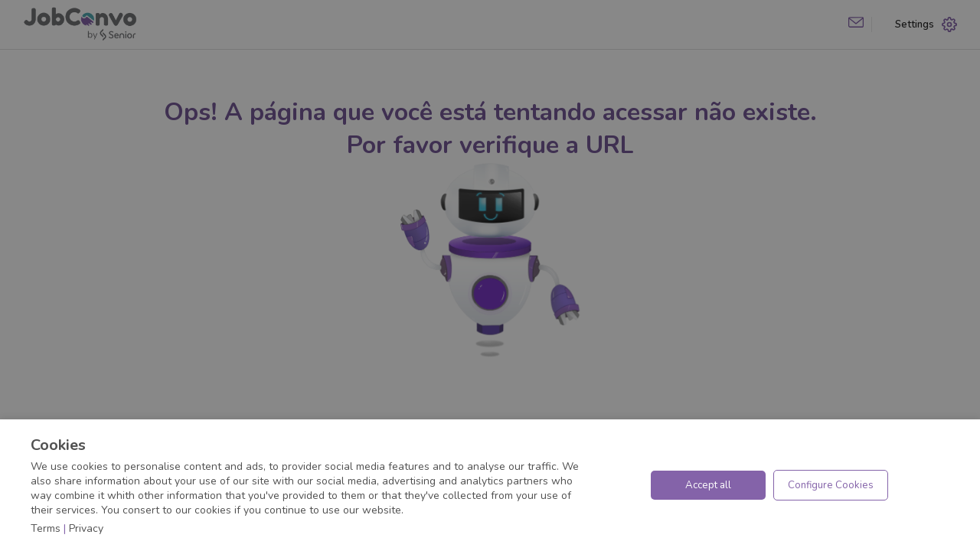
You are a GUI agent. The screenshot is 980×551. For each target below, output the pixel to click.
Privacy (86, 528)
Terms (46, 528)
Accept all (708, 485)
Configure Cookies (831, 485)
